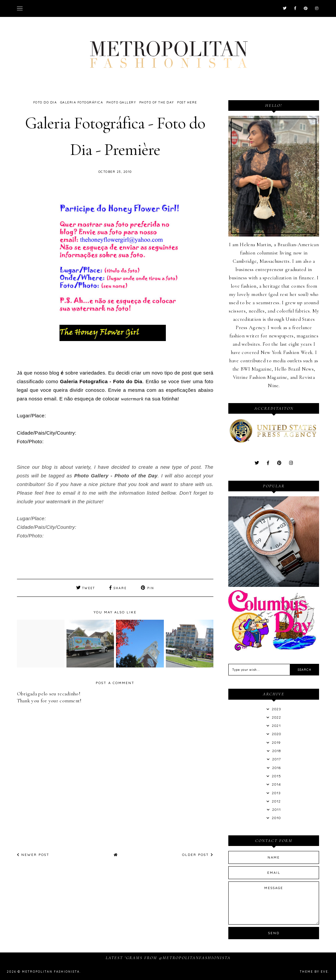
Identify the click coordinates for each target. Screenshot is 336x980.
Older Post (198, 855)
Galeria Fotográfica (82, 102)
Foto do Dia (45, 102)
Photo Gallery (121, 102)
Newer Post (33, 855)
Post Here (187, 102)
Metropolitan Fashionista (51, 972)
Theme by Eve (314, 972)
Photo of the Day (157, 102)
